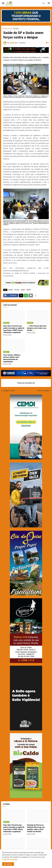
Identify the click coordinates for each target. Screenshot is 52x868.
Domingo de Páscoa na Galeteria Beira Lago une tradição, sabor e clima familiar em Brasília (36, 828)
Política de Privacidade (10, 859)
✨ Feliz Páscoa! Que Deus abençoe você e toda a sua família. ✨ (37, 328)
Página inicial (8, 29)
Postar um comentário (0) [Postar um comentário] (26, 383)
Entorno (17, 290)
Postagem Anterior (9, 391)
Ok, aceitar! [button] (8, 864)
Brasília (16, 29)
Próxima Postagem (43, 391)
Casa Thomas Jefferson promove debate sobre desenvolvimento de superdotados (12, 358)
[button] (3, 3)
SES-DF (29, 290)
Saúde (23, 290)
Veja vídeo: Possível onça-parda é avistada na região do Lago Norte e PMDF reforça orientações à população (14, 329)
